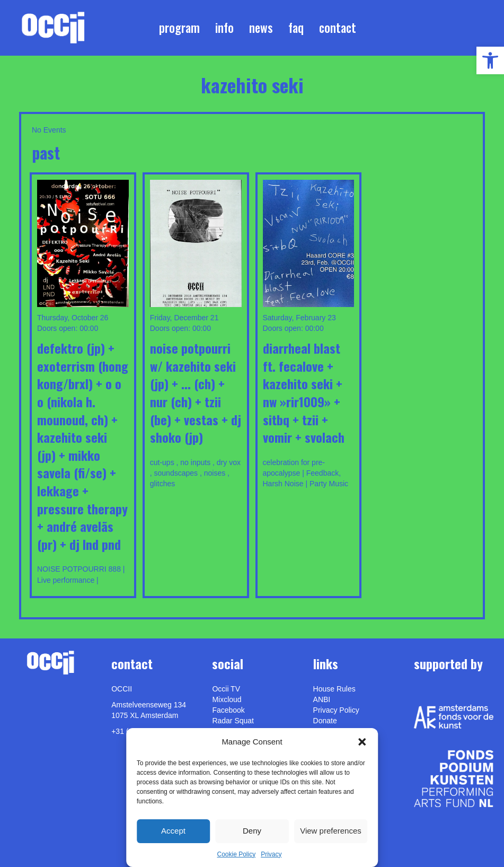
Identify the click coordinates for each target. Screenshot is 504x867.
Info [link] (224, 28)
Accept (173, 831)
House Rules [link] (334, 689)
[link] (490, 60)
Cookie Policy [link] (236, 854)
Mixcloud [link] (227, 699)
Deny (252, 831)
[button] (362, 742)
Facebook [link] (228, 710)
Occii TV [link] (226, 689)
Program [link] (179, 28)
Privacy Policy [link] (336, 710)
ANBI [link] (322, 699)
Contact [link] (338, 28)
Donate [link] (325, 721)
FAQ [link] (296, 28)
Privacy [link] (271, 854)
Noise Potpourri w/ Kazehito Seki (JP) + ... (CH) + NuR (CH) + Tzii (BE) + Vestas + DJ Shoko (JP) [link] (196, 392)
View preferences (331, 831)
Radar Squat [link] (233, 721)
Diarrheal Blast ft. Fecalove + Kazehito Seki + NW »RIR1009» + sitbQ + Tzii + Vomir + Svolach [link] (304, 392)
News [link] (261, 28)
